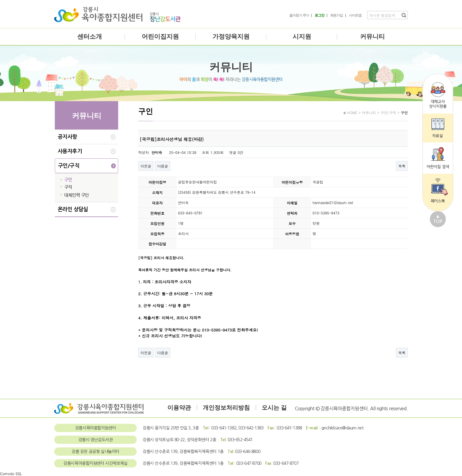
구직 (68, 187)
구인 (68, 180)
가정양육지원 (231, 37)
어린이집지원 (160, 37)
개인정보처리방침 (226, 408)
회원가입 (337, 15)
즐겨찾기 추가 (299, 15)
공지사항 (67, 137)
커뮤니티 (372, 37)
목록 (402, 166)
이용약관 (179, 408)
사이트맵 (355, 15)
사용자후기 (70, 151)
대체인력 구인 (77, 195)
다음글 (163, 166)
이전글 (146, 166)
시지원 (302, 37)
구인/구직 (69, 166)
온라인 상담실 (73, 209)
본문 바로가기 (0, 0)
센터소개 (90, 37)
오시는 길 (274, 408)
